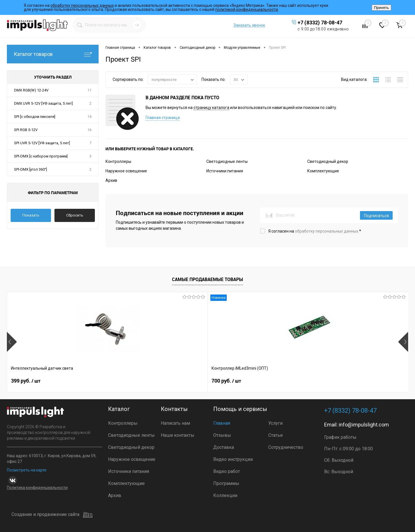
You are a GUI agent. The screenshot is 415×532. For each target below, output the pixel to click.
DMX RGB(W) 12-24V (31, 90)
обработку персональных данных (82, 5)
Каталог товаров (53, 54)
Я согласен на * (315, 231)
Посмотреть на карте (27, 470)
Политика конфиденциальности (37, 488)
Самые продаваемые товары (207, 279)
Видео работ (227, 471)
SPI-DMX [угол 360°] (31, 169)
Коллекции (225, 495)
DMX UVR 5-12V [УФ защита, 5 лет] (43, 103)
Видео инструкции (233, 459)
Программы (226, 483)
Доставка (224, 447)
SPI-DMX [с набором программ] (41, 156)
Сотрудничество (286, 447)
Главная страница (163, 118)
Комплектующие (323, 171)
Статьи (275, 435)
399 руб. (26, 381)
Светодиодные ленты (227, 161)
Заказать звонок (249, 25)
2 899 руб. (228, 381)
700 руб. (126, 381)
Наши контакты (178, 435)
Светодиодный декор (328, 161)
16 (89, 130)
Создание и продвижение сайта (52, 515)
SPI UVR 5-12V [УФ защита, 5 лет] (42, 143)
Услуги (275, 423)
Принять (381, 8)
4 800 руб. (329, 381)
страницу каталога (211, 108)
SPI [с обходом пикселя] (35, 117)
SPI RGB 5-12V (26, 130)
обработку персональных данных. (327, 231)
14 (89, 117)
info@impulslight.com (364, 425)
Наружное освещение (126, 171)
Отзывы (222, 435)
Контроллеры (118, 161)
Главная (222, 423)
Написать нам (175, 423)
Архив (111, 180)
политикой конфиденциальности (247, 9)
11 (89, 90)
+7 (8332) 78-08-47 (320, 23)
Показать (31, 215)
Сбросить (75, 215)
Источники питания (225, 171)
